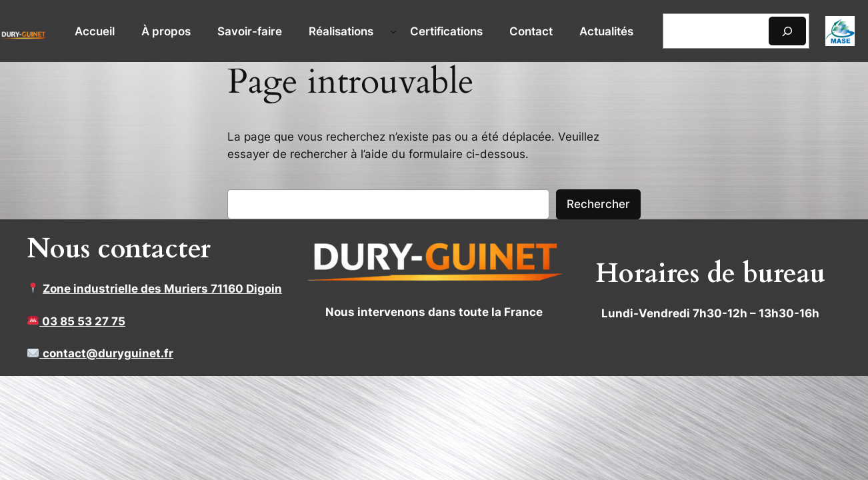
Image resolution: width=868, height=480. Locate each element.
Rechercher (598, 204)
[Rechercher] (787, 31)
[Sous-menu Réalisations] (393, 31)
